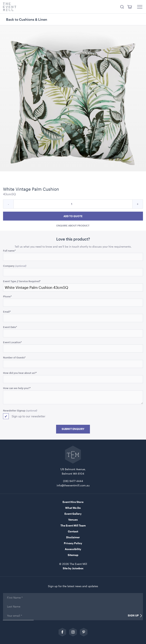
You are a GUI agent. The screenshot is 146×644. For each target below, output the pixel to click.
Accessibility (73, 549)
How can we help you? (17, 388)
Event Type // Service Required (22, 281)
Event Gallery (73, 514)
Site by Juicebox (73, 568)
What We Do (73, 508)
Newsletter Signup (14, 410)
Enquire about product (73, 226)
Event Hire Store (73, 502)
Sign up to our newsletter (29, 416)
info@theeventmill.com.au (73, 485)
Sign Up (133, 615)
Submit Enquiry (73, 429)
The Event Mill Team (73, 525)
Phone (7, 296)
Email (7, 312)
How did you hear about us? (20, 373)
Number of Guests (14, 357)
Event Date (10, 327)
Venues (73, 520)
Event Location (12, 342)
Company (9, 266)
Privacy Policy (73, 543)
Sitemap (73, 555)
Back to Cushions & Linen (27, 19)
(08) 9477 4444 (73, 481)
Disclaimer (73, 537)
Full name (9, 251)
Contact (73, 531)
